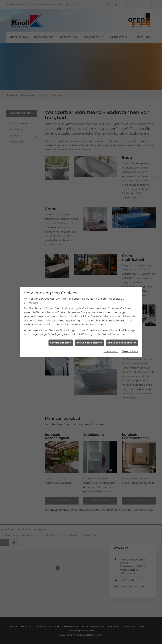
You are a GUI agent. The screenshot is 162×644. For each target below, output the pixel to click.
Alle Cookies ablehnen (89, 340)
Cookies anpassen (61, 340)
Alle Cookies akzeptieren (122, 340)
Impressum (111, 349)
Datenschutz (130, 349)
